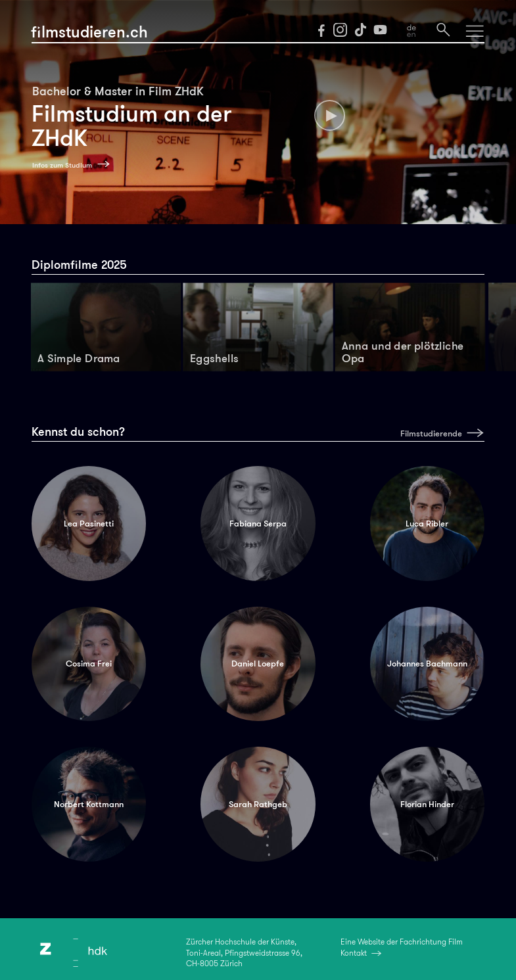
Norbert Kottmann (89, 804)
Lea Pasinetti (89, 524)
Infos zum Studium (62, 165)
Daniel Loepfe (258, 664)
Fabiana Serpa (258, 524)
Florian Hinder (427, 804)
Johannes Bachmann (427, 664)
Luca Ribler (427, 524)
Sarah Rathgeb (258, 804)
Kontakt (354, 953)
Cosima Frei (89, 664)
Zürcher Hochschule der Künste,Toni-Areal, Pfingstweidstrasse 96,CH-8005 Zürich (244, 953)
